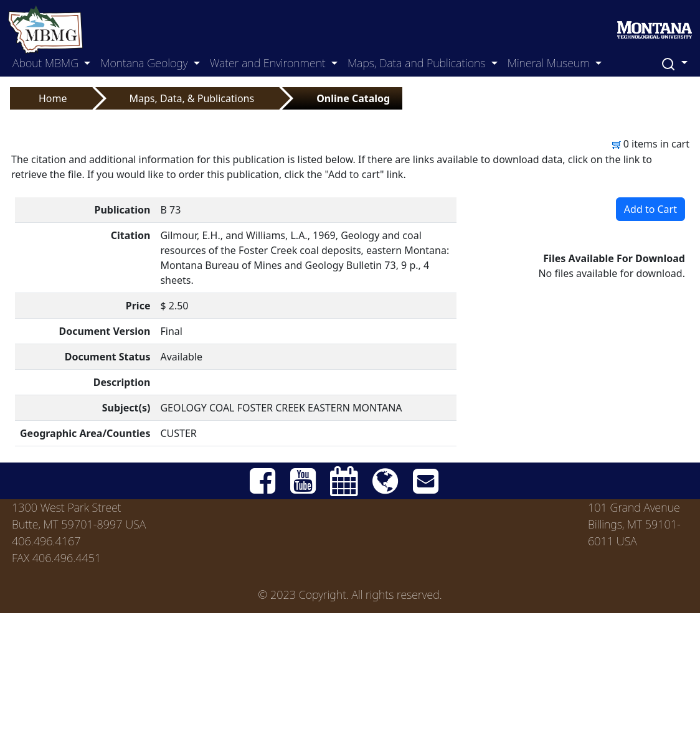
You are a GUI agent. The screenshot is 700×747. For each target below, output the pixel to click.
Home (53, 98)
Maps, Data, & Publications (192, 98)
